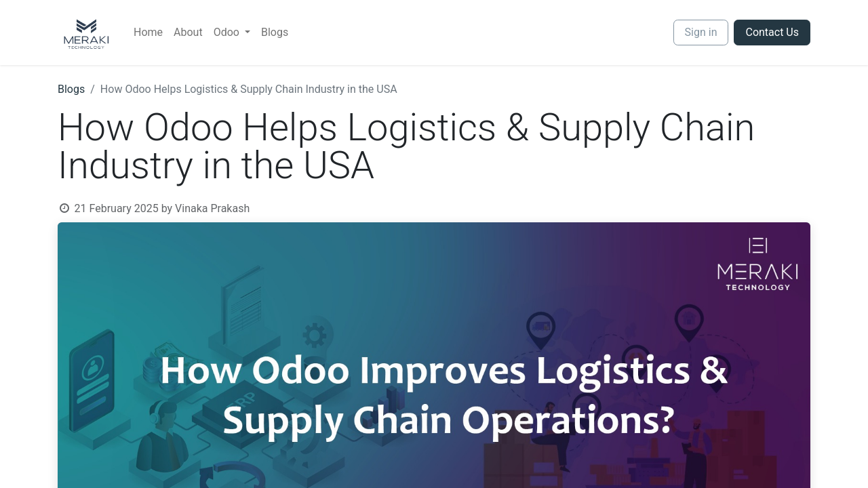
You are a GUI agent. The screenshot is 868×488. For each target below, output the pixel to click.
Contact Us (772, 32)
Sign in (701, 32)
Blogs (71, 89)
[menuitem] (148, 33)
